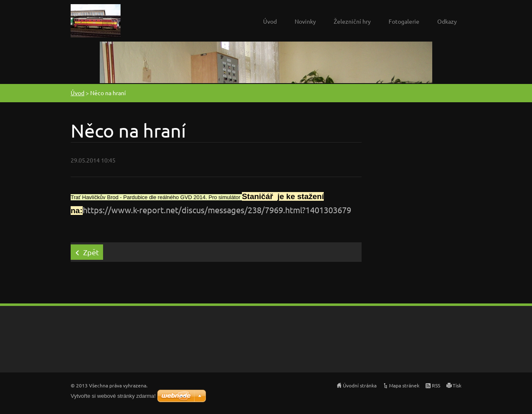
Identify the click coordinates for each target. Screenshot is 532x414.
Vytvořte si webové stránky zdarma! (113, 396)
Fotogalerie (404, 21)
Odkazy (447, 21)
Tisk (457, 385)
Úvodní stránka (360, 385)
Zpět (91, 252)
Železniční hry (352, 21)
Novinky (305, 21)
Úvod (270, 21)
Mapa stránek (404, 385)
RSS (436, 385)
